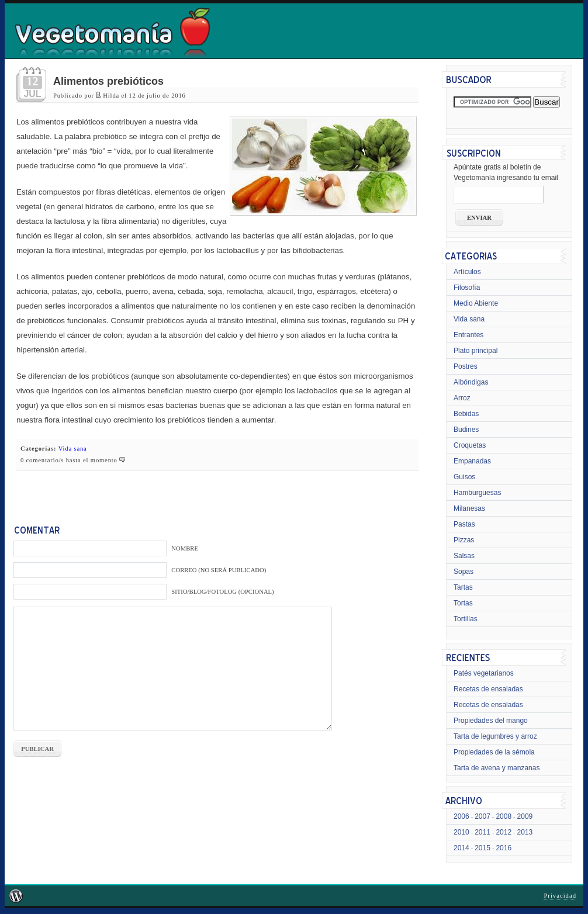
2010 (461, 832)
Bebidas (466, 414)
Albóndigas (471, 382)
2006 (461, 816)
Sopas (464, 572)
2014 (461, 848)
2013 (525, 832)
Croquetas (470, 445)
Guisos (464, 477)
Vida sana (73, 449)
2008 (504, 816)
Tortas (463, 603)
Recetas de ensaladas (488, 689)
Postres (466, 366)
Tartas (463, 587)
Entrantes (468, 335)
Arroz (462, 398)
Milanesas (469, 508)
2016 (504, 848)
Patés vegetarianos (484, 673)
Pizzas (464, 540)
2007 (482, 816)
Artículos (467, 272)
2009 (525, 816)
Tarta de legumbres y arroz (495, 736)
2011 (482, 832)
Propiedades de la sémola (494, 752)
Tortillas (466, 619)
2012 (504, 832)
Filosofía (467, 288)
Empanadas (472, 461)
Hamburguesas (477, 493)
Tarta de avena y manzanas (497, 768)
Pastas (464, 524)
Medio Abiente (476, 303)
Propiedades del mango (491, 721)
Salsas (464, 556)
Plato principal (475, 351)
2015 (482, 848)
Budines (466, 430)
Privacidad (560, 896)
